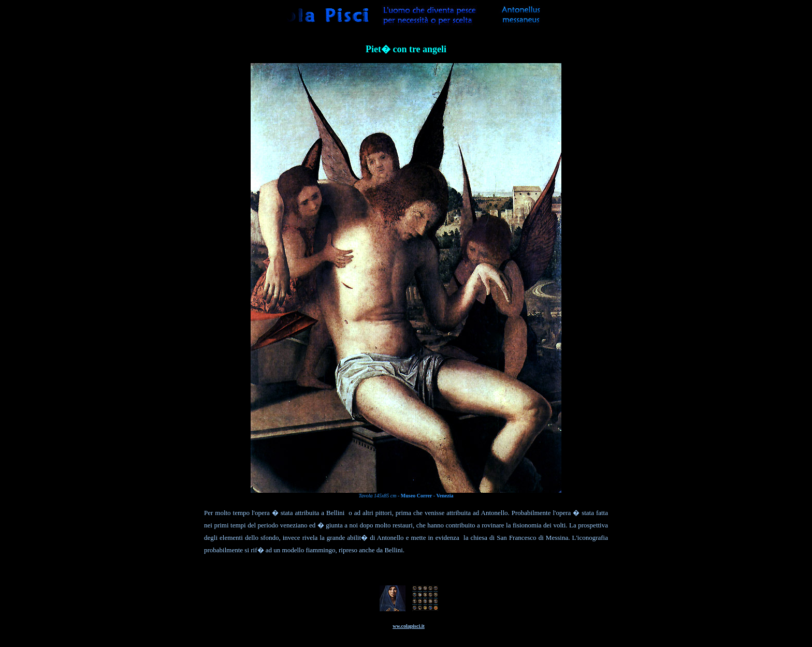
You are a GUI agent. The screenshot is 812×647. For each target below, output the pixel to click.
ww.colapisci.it (409, 626)
